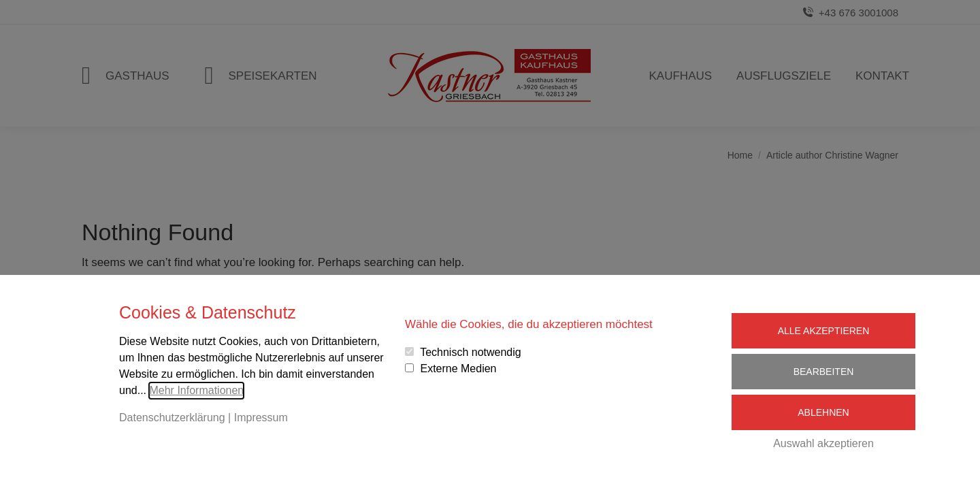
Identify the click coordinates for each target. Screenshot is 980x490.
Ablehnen (823, 412)
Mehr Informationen (196, 390)
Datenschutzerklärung (172, 418)
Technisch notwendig (471, 352)
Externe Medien (458, 369)
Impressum (261, 418)
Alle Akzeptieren (824, 331)
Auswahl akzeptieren (823, 443)
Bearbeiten (824, 372)
